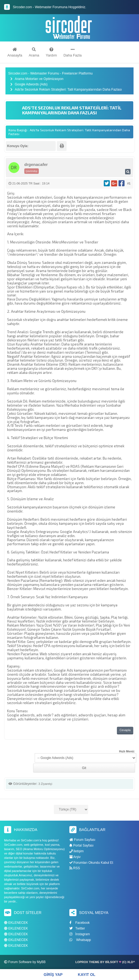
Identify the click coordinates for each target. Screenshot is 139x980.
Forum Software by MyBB (27, 962)
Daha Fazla (72, 52)
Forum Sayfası (82, 840)
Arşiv (75, 857)
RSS (75, 868)
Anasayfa (15, 52)
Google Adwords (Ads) (31, 84)
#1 (129, 183)
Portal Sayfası (82, 845)
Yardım (51, 52)
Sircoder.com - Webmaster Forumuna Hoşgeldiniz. (50, 7)
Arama (34, 52)
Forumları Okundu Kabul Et (91, 863)
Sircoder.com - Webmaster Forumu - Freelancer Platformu (50, 74)
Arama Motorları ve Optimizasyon (39, 79)
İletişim (77, 851)
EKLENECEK (16, 923)
